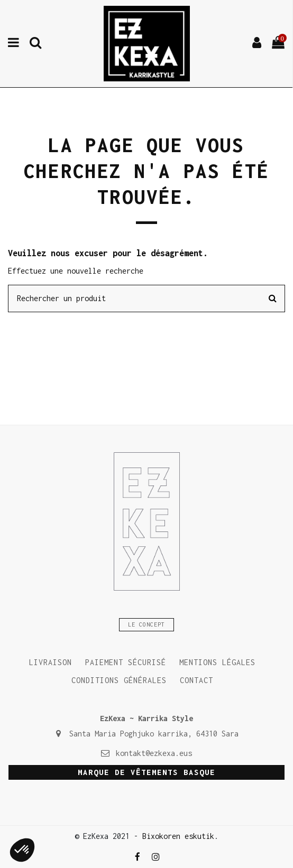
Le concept (146, 625)
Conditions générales (119, 680)
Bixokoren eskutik (178, 836)
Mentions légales (217, 662)
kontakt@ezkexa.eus (154, 753)
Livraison (51, 662)
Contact (196, 680)
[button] (22, 850)
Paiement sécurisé (126, 662)
